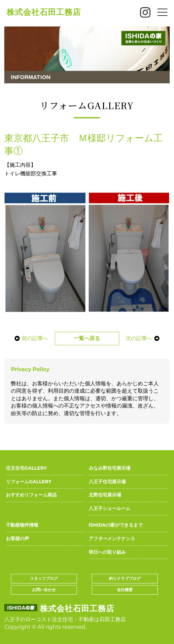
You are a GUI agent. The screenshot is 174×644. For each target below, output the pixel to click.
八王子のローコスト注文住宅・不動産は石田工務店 (65, 619)
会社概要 (125, 590)
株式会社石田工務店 (44, 12)
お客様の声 (17, 538)
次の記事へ (144, 338)
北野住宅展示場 (105, 495)
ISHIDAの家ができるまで (116, 525)
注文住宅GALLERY (26, 468)
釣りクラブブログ (125, 578)
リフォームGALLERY (29, 482)
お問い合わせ (44, 590)
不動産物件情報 (22, 525)
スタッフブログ (44, 578)
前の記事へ (30, 338)
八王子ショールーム (110, 508)
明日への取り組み (107, 552)
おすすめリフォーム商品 (31, 495)
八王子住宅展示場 (107, 482)
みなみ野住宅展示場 (110, 468)
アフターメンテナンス (112, 538)
